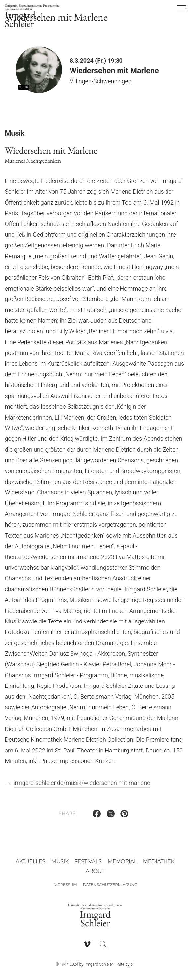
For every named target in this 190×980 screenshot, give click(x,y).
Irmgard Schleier (35, 17)
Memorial (122, 861)
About (95, 871)
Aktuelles (30, 861)
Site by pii (126, 964)
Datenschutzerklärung (110, 885)
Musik (60, 861)
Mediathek (159, 861)
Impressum (65, 885)
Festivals (88, 861)
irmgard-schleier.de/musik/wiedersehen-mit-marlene (82, 785)
